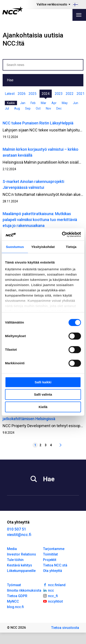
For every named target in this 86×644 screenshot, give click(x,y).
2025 (33, 94)
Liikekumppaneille (21, 571)
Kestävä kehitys (20, 565)
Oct (38, 108)
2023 (59, 94)
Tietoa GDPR (17, 596)
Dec (59, 108)
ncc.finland (54, 585)
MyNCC (13, 601)
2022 (70, 94)
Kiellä (43, 407)
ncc (48, 590)
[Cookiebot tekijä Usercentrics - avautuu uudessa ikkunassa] (62, 234)
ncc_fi (50, 596)
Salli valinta (43, 394)
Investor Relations (21, 554)
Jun (76, 103)
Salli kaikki (43, 382)
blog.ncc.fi (15, 607)
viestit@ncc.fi (19, 535)
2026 (22, 94)
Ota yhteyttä (52, 571)
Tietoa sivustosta (65, 628)
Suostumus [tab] (15, 247)
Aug (17, 108)
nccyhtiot (53, 601)
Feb (33, 103)
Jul (7, 108)
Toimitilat (50, 554)
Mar (44, 103)
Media (12, 549)
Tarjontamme (54, 549)
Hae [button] (10, 80)
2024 (46, 94)
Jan (23, 103)
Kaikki (11, 103)
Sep (28, 108)
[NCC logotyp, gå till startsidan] (13, 11)
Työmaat (14, 585)
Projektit (50, 560)
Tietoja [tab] (71, 247)
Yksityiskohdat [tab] (43, 247)
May (65, 103)
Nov (48, 108)
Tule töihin (15, 560)
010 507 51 (17, 529)
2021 (81, 94)
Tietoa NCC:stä (55, 565)
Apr (54, 103)
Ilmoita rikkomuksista (24, 590)
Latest (10, 94)
